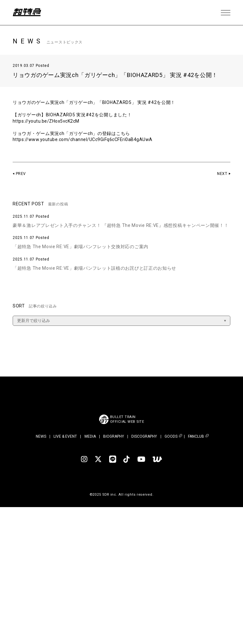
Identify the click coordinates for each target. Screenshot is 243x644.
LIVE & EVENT (65, 436)
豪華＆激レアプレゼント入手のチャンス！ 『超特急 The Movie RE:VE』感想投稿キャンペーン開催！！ (121, 225)
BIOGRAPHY (114, 436)
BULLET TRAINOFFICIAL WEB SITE (127, 419)
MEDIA (90, 436)
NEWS (41, 436)
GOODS (171, 437)
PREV (21, 174)
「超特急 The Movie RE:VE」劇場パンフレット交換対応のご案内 (81, 247)
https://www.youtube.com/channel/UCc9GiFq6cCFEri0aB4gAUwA (84, 139)
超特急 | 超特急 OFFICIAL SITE (28, 13)
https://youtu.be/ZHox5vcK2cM (47, 121)
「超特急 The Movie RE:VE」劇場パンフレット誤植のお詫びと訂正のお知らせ (94, 268)
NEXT (222, 174)
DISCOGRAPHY (144, 436)
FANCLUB (196, 437)
